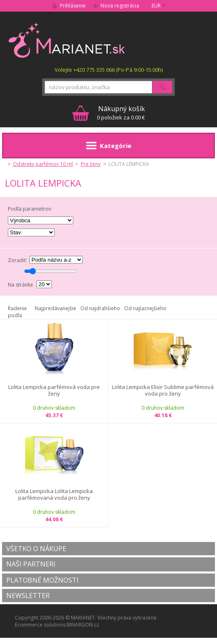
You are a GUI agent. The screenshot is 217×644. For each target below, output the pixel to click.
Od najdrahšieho (100, 308)
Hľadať (162, 87)
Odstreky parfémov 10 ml (43, 164)
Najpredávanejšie (55, 308)
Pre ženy (91, 164)
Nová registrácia (120, 6)
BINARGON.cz (83, 625)
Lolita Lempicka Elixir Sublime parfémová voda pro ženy (163, 390)
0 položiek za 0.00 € (121, 113)
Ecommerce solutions (40, 625)
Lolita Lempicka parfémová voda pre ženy (54, 390)
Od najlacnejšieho (145, 308)
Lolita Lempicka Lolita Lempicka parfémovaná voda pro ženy (54, 495)
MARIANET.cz (67, 40)
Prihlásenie (73, 6)
